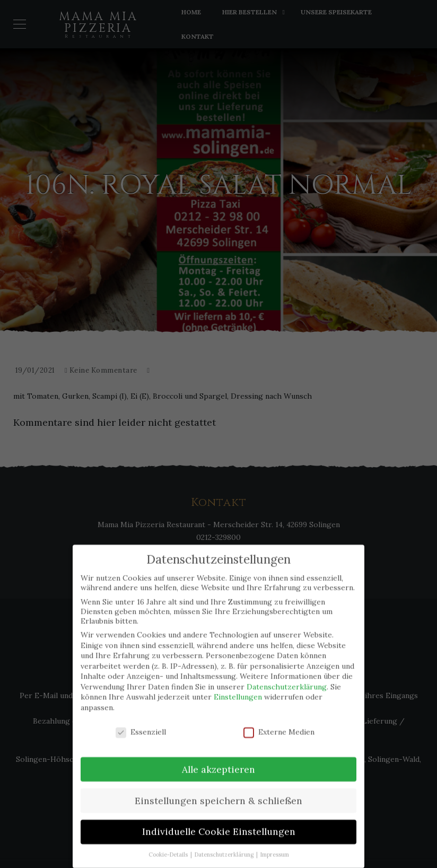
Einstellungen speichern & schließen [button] (219, 795)
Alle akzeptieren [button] (219, 764)
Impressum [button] (275, 849)
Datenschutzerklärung (287, 682)
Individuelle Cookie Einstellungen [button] (219, 826)
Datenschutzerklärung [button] (225, 849)
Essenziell (141, 727)
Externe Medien (279, 727)
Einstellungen (238, 692)
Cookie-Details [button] (169, 849)
